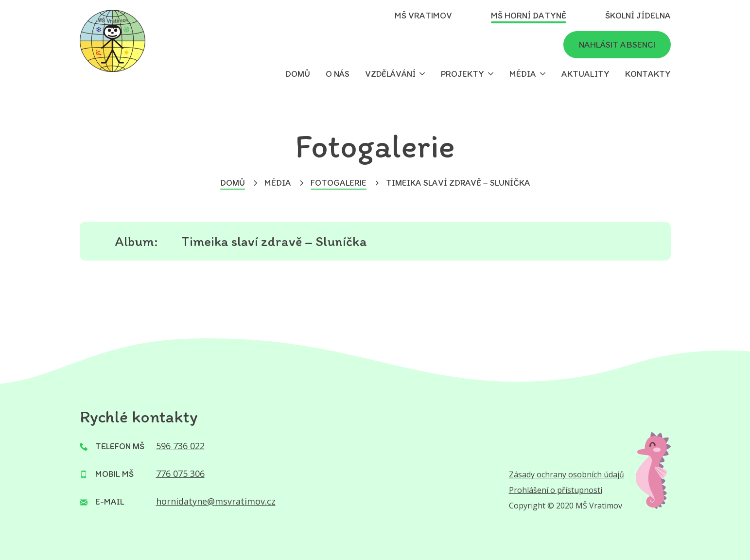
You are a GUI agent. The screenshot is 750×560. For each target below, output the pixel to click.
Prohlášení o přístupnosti (556, 490)
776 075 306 (180, 473)
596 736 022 (180, 446)
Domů (298, 74)
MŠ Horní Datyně (529, 16)
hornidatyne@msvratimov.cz (216, 501)
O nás (338, 74)
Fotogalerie (339, 183)
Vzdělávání (390, 74)
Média (523, 74)
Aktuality (585, 74)
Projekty (462, 74)
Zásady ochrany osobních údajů (567, 474)
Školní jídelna (638, 16)
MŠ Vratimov (423, 16)
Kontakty (648, 74)
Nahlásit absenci (617, 45)
